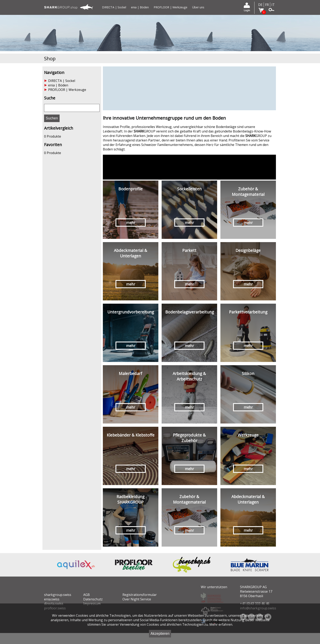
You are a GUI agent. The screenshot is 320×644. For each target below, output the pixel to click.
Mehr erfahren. (221, 624)
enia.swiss (52, 599)
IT (273, 5)
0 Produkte (53, 136)
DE (260, 5)
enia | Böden (140, 7)
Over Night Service (137, 599)
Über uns (198, 7)
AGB (87, 595)
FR (267, 5)
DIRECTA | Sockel (114, 7)
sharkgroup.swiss (58, 595)
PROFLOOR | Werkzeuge (171, 7)
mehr (131, 223)
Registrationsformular (140, 595)
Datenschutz (93, 599)
